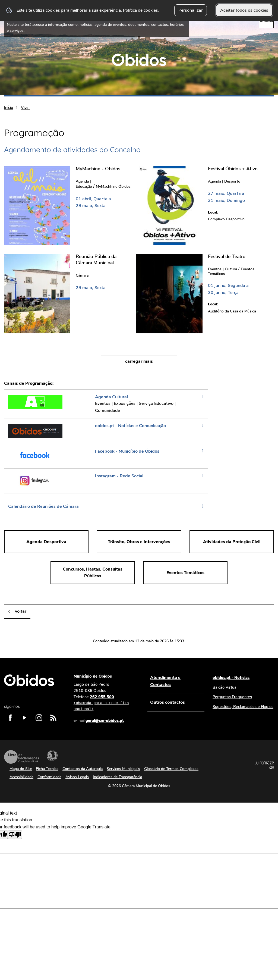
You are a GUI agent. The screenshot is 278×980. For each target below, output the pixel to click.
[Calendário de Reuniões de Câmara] (106, 506)
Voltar (21, 611)
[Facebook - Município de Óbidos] (106, 456)
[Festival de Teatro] (202, 293)
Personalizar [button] (191, 10)
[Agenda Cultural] (106, 404)
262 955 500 (105, 703)
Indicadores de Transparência (117, 777)
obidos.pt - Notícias (231, 678)
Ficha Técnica (47, 769)
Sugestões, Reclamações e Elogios (243, 707)
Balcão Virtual (225, 687)
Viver (25, 108)
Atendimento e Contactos (165, 681)
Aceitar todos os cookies (244, 10)
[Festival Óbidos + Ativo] (202, 206)
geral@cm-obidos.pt (105, 721)
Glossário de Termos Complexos (171, 769)
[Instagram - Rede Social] (106, 481)
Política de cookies (140, 10)
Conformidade (49, 777)
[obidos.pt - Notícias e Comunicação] (106, 431)
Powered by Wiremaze (264, 765)
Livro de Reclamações (21, 757)
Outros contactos (168, 702)
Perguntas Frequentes (232, 697)
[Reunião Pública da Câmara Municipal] (70, 293)
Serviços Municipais (123, 769)
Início (9, 108)
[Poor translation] (15, 835)
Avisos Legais (77, 777)
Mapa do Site (21, 769)
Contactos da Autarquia (83, 769)
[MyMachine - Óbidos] (70, 206)
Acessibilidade (52, 756)
